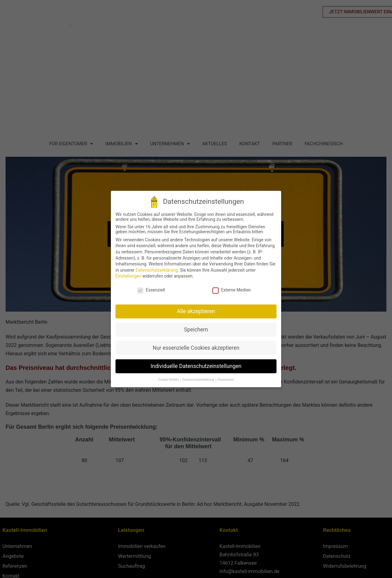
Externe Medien (231, 290)
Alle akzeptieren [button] (196, 311)
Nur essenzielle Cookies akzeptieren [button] (196, 348)
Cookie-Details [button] (168, 380)
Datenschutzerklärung (156, 270)
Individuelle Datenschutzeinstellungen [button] (196, 366)
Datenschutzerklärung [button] (198, 380)
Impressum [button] (226, 380)
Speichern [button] (196, 330)
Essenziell (151, 290)
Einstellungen (128, 276)
